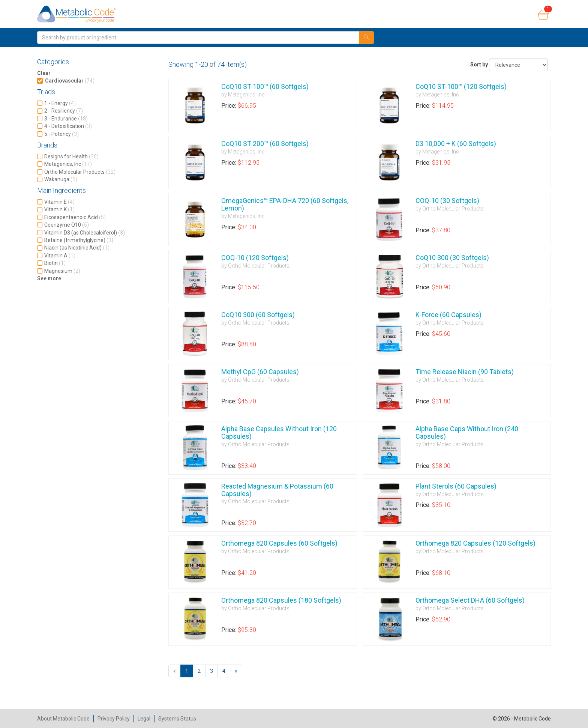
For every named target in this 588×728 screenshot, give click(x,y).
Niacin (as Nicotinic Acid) (77, 248)
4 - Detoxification (68, 126)
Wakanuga (61, 179)
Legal (144, 719)
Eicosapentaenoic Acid (75, 217)
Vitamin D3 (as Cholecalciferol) (85, 233)
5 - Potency (61, 134)
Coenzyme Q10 (67, 225)
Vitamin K (59, 209)
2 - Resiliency (64, 111)
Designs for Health (71, 156)
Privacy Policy (114, 719)
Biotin (55, 263)
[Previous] (175, 671)
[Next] (236, 671)
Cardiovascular (70, 81)
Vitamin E (59, 202)
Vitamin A (60, 256)
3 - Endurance (66, 119)
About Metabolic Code (63, 719)
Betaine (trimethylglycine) (79, 240)
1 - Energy (60, 103)
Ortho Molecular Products (80, 172)
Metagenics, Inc (68, 164)
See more (49, 278)
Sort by (479, 65)
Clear (44, 73)
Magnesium (62, 271)
